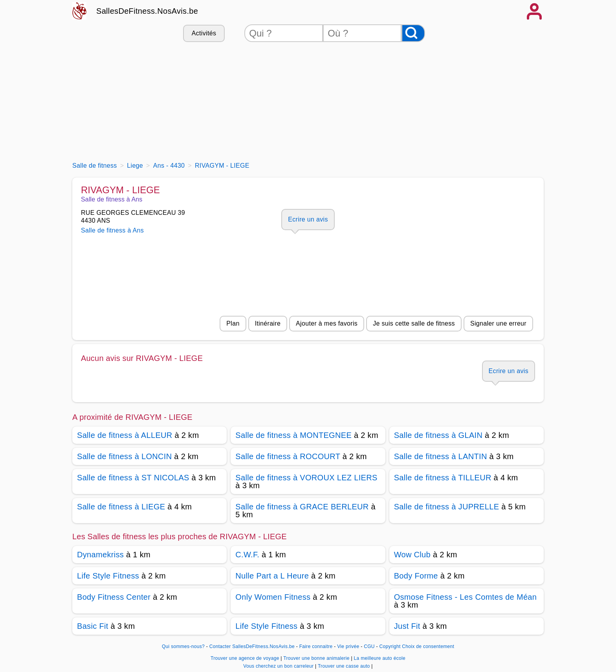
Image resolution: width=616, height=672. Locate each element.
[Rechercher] (413, 33)
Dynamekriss (100, 555)
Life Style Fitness (108, 576)
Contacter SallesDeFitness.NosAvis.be (252, 646)
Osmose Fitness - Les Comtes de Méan (466, 597)
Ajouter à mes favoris (327, 323)
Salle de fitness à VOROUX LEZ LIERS (306, 478)
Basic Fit (93, 626)
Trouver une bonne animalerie (317, 658)
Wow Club (412, 555)
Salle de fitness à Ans (112, 230)
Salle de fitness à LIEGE (121, 507)
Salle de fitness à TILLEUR (443, 478)
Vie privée (348, 646)
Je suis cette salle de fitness (414, 323)
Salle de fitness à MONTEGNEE (293, 435)
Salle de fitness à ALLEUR (125, 435)
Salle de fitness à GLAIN (438, 435)
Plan (233, 323)
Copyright (390, 646)
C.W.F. (247, 555)
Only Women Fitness (273, 597)
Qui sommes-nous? (183, 646)
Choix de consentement (428, 646)
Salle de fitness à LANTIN (441, 456)
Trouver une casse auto (345, 666)
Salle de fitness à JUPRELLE (447, 507)
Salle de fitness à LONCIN (124, 456)
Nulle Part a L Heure (272, 576)
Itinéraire (268, 323)
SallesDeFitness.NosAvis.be (147, 11)
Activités (204, 33)
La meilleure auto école (380, 658)
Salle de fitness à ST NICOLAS (133, 478)
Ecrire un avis (308, 219)
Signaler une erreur (498, 323)
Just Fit (407, 626)
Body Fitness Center (114, 597)
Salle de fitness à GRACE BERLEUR (302, 507)
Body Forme (416, 576)
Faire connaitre (316, 646)
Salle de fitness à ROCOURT (288, 456)
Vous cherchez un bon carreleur (279, 666)
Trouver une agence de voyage (246, 658)
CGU (369, 646)
